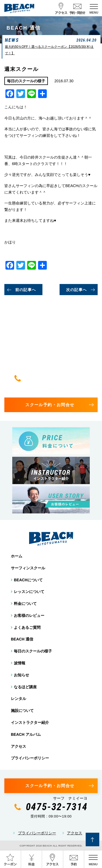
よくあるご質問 (27, 627)
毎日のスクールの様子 (33, 651)
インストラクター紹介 (30, 722)
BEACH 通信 (22, 639)
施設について (22, 711)
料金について (25, 604)
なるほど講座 (25, 687)
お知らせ (21, 675)
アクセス (18, 746)
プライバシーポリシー (30, 758)
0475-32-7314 (57, 378)
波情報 (20, 663)
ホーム (17, 556)
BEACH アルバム (26, 734)
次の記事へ (77, 290)
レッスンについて (29, 592)
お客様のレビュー (29, 616)
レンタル (18, 699)
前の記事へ (26, 290)
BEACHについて (28, 580)
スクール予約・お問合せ (50, 405)
